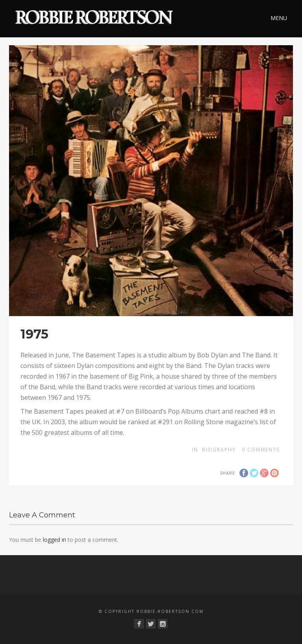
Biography (219, 450)
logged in (54, 540)
